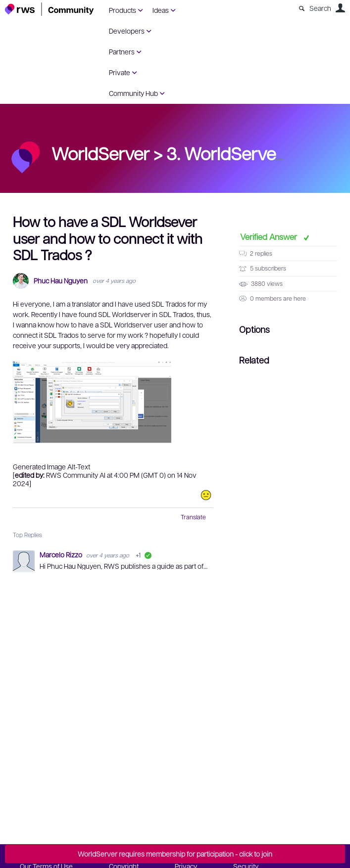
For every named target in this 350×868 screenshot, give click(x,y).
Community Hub (133, 93)
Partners (122, 51)
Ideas (161, 10)
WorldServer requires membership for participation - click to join (175, 854)
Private (120, 72)
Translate (193, 517)
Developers (127, 31)
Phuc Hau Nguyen (61, 281)
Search (320, 8)
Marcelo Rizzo (62, 554)
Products (123, 10)
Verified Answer (270, 236)
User (340, 8)
